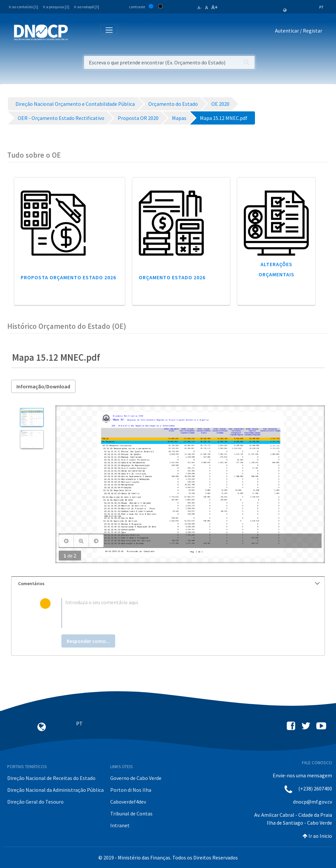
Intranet (120, 825)
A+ (215, 7)
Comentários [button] (169, 583)
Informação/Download (43, 386)
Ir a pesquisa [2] (56, 7)
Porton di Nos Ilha (131, 790)
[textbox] (179, 613)
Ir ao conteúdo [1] (23, 7)
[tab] (168, 584)
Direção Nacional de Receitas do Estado (51, 778)
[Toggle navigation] (77, 32)
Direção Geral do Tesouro (35, 802)
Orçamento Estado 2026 (172, 277)
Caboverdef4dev (128, 802)
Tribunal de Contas (131, 813)
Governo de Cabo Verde (136, 778)
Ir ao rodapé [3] (87, 7)
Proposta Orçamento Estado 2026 (68, 277)
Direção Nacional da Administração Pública (55, 790)
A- (200, 8)
